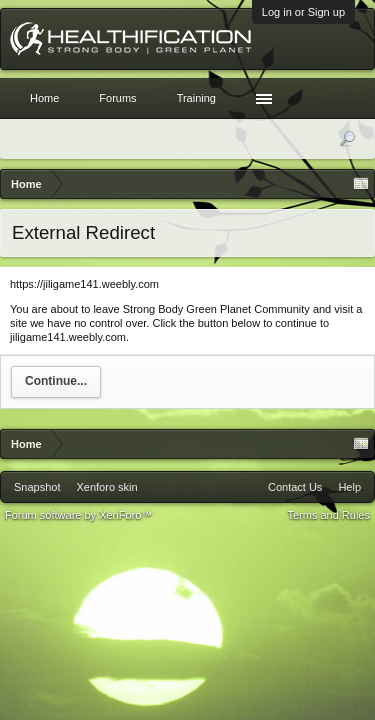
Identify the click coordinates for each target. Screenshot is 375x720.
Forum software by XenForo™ (78, 515)
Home (44, 98)
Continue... (56, 381)
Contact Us (295, 487)
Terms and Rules (328, 515)
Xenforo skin (106, 487)
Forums (117, 98)
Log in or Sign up (303, 12)
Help (349, 487)
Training (196, 98)
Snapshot (37, 487)
